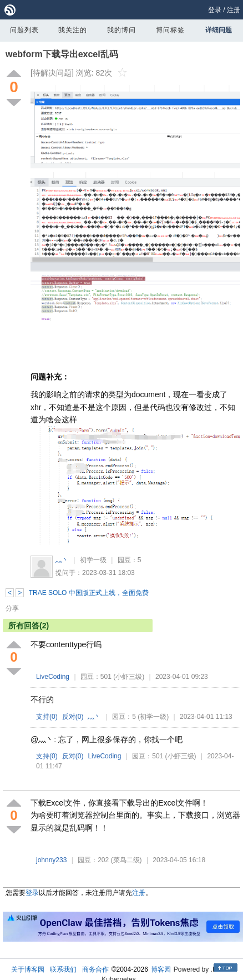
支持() (47, 717)
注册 (234, 10)
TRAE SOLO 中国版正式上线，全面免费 (89, 593)
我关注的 (73, 30)
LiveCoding (53, 677)
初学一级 (93, 560)
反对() (73, 717)
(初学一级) (153, 717)
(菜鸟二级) (126, 860)
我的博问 (121, 30)
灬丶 (62, 560)
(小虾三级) (129, 677)
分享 (12, 608)
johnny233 (51, 860)
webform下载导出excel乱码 (62, 54)
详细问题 (219, 30)
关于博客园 (28, 969)
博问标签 (170, 30)
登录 (215, 10)
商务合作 (95, 969)
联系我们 (63, 969)
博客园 (161, 969)
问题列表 (24, 30)
